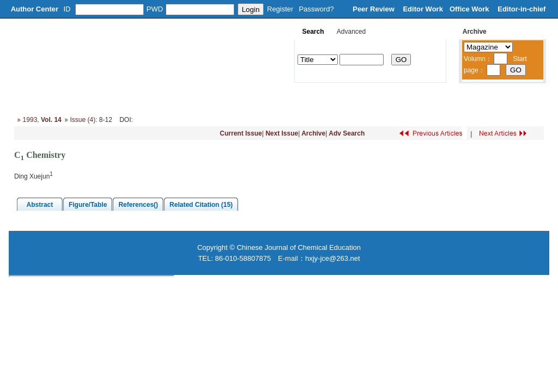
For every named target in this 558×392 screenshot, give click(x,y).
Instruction (231, 98)
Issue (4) (83, 120)
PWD (155, 9)
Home (27, 98)
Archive (313, 133)
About (64, 98)
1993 (30, 120)
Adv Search (347, 133)
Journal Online (287, 98)
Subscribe (390, 98)
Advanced (351, 32)
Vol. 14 (51, 120)
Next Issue (282, 133)
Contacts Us (443, 98)
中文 (487, 98)
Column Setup (175, 98)
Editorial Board (114, 98)
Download (342, 98)
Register (280, 9)
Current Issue (241, 133)
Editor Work (423, 9)
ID (67, 9)
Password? (316, 9)
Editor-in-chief (521, 9)
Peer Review (374, 9)
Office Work (470, 9)
